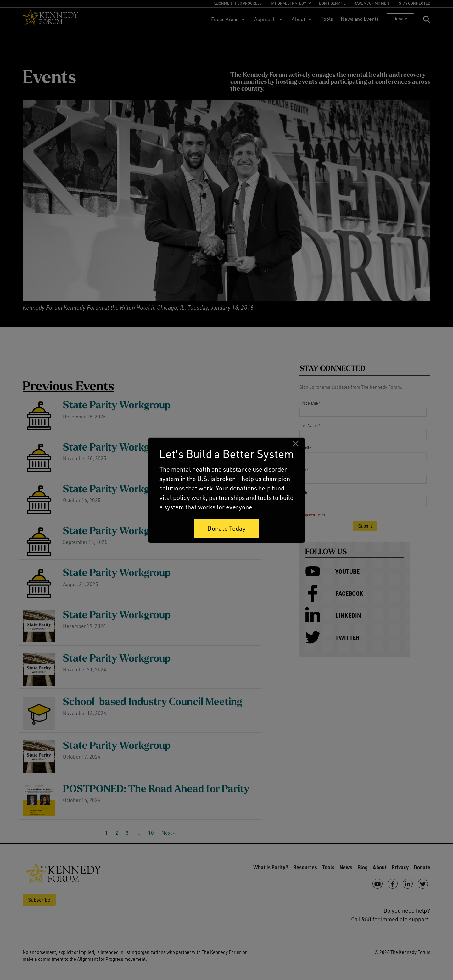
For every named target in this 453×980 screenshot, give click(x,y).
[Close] (296, 444)
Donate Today (226, 528)
